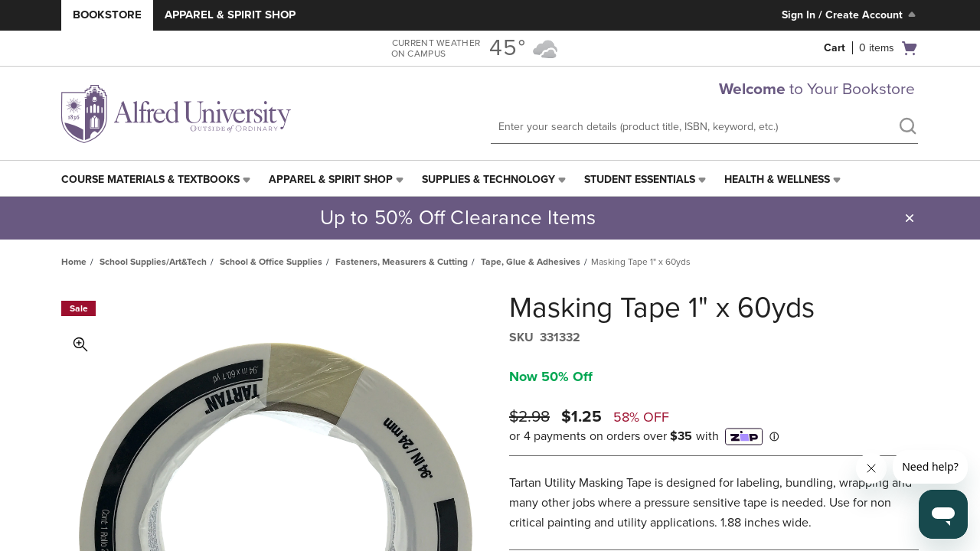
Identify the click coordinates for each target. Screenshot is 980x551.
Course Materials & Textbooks (150, 179)
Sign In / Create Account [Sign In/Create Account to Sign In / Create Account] (850, 15)
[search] (907, 128)
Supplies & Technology (488, 179)
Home (74, 262)
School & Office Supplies (271, 262)
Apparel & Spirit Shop (230, 15)
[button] (910, 218)
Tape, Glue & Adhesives (531, 262)
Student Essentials (640, 179)
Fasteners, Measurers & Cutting (402, 262)
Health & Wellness (777, 179)
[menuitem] (157, 180)
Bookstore (107, 15)
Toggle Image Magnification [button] (80, 344)
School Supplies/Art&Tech (153, 262)
